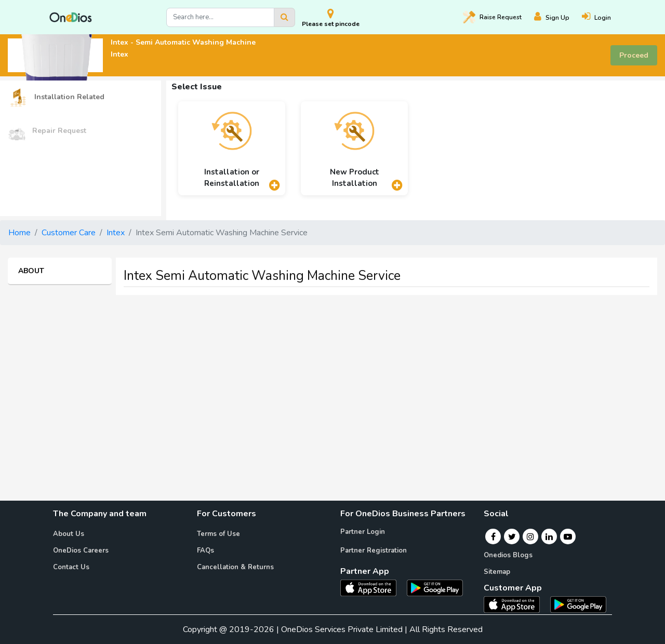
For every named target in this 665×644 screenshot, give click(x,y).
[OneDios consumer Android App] (578, 604)
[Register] (558, 17)
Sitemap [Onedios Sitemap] (497, 572)
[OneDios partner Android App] (435, 587)
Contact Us (71, 567)
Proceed (634, 55)
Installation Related (56, 97)
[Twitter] (512, 536)
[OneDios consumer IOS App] (516, 604)
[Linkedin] (549, 536)
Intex (116, 233)
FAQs (205, 551)
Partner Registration (374, 551)
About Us (69, 534)
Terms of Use (218, 534)
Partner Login (363, 532)
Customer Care (69, 233)
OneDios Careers (81, 551)
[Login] (603, 17)
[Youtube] (568, 536)
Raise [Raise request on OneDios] (492, 17)
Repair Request (47, 131)
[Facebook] (493, 536)
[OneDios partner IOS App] (373, 587)
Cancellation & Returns (235, 567)
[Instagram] (530, 536)
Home (19, 233)
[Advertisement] (332, 376)
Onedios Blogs (508, 555)
